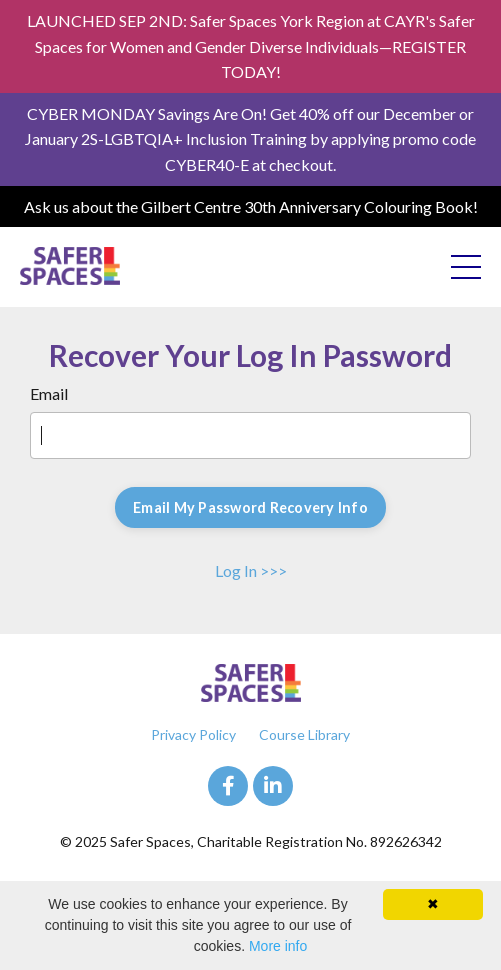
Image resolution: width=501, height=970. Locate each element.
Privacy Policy (193, 734)
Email (49, 393)
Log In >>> (251, 570)
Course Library (304, 734)
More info (278, 946)
